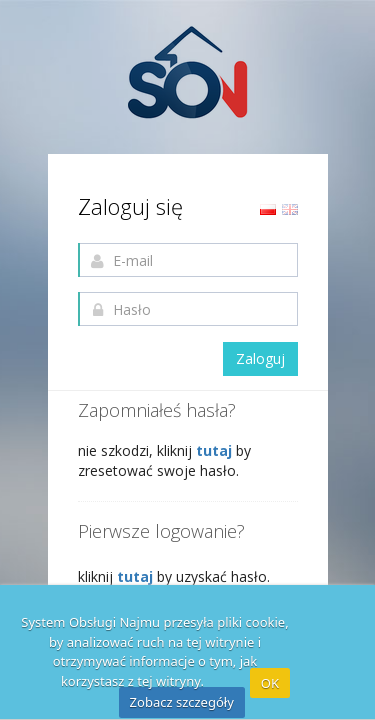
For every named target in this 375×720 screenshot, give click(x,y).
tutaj (216, 450)
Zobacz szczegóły (182, 702)
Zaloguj (260, 358)
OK (270, 683)
